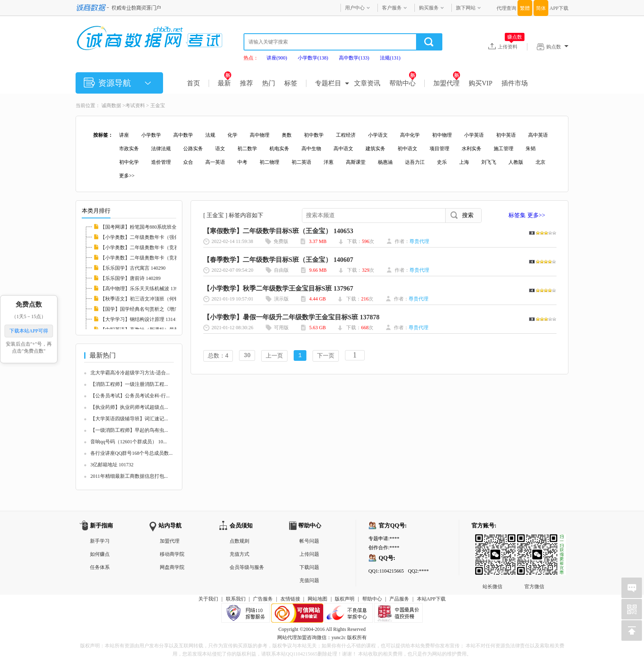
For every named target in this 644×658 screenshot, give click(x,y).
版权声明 (345, 599)
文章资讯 (367, 83)
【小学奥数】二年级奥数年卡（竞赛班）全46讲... (154, 248)
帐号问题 (309, 541)
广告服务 (263, 599)
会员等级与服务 (247, 567)
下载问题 (309, 567)
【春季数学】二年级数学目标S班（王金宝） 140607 (278, 260)
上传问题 (309, 554)
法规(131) (390, 58)
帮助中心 (403, 83)
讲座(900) (277, 58)
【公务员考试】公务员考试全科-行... (130, 396)
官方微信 (534, 541)
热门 (269, 83)
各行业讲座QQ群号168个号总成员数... (131, 453)
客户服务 (392, 8)
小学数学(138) (313, 58)
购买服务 (429, 8)
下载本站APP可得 (29, 331)
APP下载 (559, 8)
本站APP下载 (431, 599)
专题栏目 (328, 83)
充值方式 (239, 554)
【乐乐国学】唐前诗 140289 (130, 278)
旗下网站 (466, 8)
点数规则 (239, 541)
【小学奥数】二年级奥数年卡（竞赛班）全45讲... (154, 258)
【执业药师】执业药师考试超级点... (129, 407)
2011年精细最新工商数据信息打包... (129, 476)
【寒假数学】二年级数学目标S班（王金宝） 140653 (278, 231)
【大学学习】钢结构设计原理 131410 (140, 319)
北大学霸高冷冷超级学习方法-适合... (130, 373)
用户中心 (355, 8)
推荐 (246, 83)
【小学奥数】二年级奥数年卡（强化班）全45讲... (154, 237)
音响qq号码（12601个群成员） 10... (129, 442)
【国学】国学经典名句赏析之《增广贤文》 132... (153, 309)
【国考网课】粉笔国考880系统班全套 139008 (149, 227)
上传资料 (511, 46)
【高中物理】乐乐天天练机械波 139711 (143, 289)
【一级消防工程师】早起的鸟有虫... (129, 430)
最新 (224, 83)
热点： (251, 58)
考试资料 (135, 105)
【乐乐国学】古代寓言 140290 (133, 268)
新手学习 (100, 541)
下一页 (326, 356)
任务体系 (100, 567)
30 (247, 356)
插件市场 (515, 83)
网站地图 (317, 599)
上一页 (274, 356)
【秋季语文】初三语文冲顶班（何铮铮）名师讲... (154, 299)
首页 (193, 83)
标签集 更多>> (527, 215)
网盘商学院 (172, 567)
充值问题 (309, 580)
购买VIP (481, 83)
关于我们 (208, 599)
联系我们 (236, 599)
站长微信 (492, 541)
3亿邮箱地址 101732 (112, 465)
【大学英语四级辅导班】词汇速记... (129, 419)
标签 (291, 83)
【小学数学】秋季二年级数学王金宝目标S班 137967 (278, 288)
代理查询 (506, 8)
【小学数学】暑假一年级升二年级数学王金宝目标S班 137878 (291, 317)
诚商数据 (111, 105)
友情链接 (290, 599)
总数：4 (218, 356)
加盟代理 (447, 83)
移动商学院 (172, 554)
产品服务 (399, 599)
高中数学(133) (354, 58)
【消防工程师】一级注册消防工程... (129, 384)
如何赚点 (100, 554)
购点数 (557, 47)
